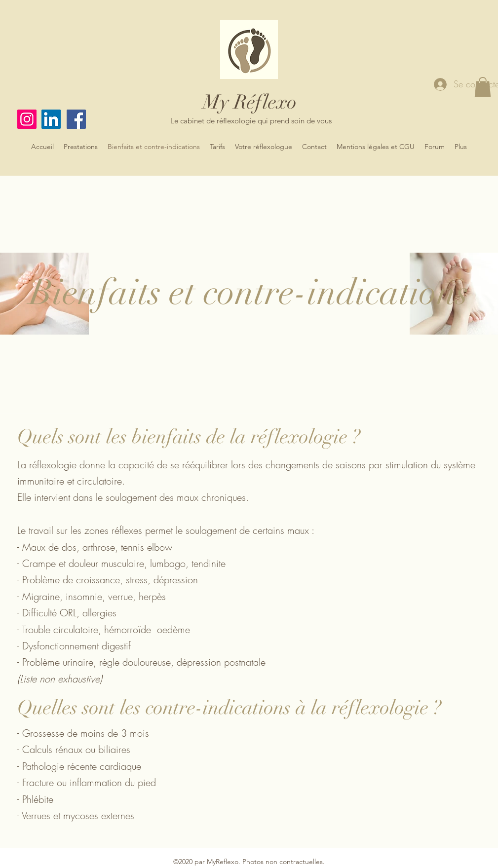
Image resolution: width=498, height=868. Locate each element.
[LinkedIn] (51, 119)
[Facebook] (76, 119)
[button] (483, 87)
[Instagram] (27, 119)
